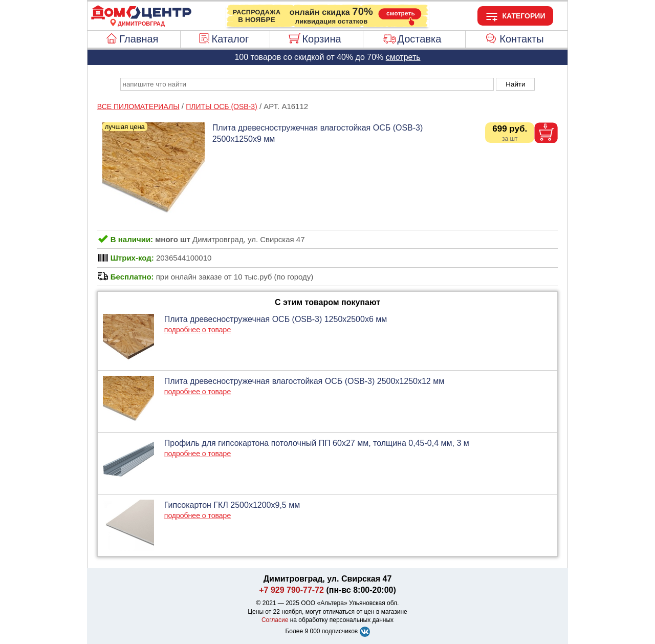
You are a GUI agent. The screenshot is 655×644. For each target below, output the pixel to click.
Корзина (321, 39)
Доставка (419, 39)
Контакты (521, 39)
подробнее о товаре (198, 330)
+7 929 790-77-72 (291, 590)
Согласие (275, 620)
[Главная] (141, 17)
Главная (139, 39)
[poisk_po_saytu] (307, 84)
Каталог (231, 39)
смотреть (403, 57)
